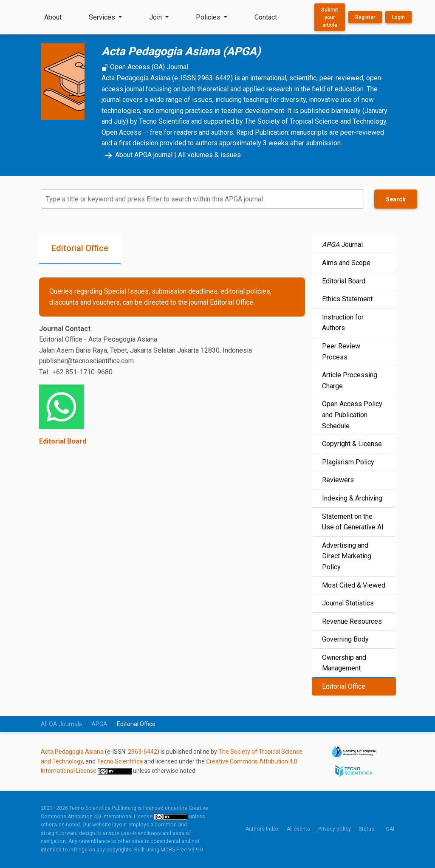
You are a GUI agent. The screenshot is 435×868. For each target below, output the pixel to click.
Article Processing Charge (350, 380)
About (53, 17)
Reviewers (338, 480)
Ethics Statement (347, 299)
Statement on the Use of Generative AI (353, 522)
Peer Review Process (341, 352)
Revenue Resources (352, 621)
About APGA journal (137, 155)
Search (396, 199)
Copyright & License (352, 444)
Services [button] (103, 17)
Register (365, 17)
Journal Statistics (348, 603)
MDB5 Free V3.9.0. (182, 850)
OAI (390, 829)
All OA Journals (61, 724)
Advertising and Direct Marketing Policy (347, 556)
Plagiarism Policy (348, 462)
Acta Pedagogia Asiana (72, 752)
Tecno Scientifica (120, 761)
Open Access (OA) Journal (145, 67)
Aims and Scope (346, 263)
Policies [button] (209, 17)
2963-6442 (143, 752)
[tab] (80, 250)
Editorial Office (344, 686)
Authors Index (262, 829)
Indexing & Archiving (352, 498)
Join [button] (156, 17)
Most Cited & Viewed (354, 585)
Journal (342, 245)
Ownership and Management (344, 663)
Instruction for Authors (343, 323)
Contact (266, 17)
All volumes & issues (209, 155)
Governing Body (345, 639)
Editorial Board (63, 441)
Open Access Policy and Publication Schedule (352, 415)
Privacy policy (335, 829)
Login (398, 17)
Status (367, 829)
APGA (99, 724)
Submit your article (330, 17)
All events (298, 829)
